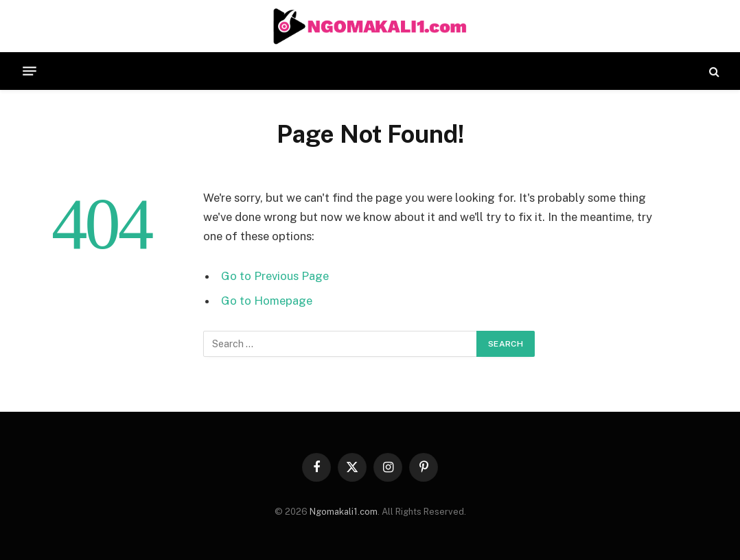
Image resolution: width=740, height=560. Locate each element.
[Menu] (30, 71)
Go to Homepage (267, 301)
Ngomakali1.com (344, 512)
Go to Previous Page (275, 276)
